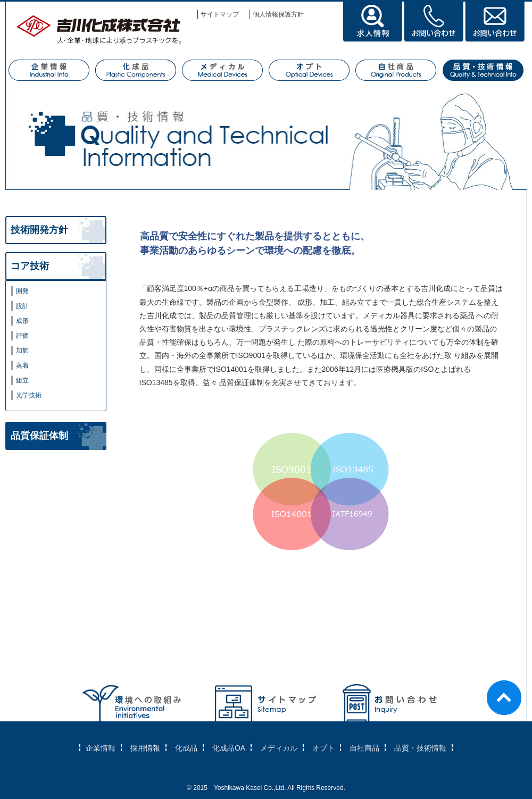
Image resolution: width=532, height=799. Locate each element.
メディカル (279, 748)
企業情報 (101, 748)
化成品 (186, 748)
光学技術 (29, 395)
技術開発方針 (39, 230)
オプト (323, 748)
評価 (22, 336)
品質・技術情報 (420, 748)
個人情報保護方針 (278, 14)
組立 (22, 380)
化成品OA (229, 748)
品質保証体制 (39, 436)
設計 (22, 306)
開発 (22, 291)
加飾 (22, 351)
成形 (22, 321)
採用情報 (145, 748)
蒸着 (22, 365)
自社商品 (364, 748)
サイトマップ (220, 14)
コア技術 (30, 266)
